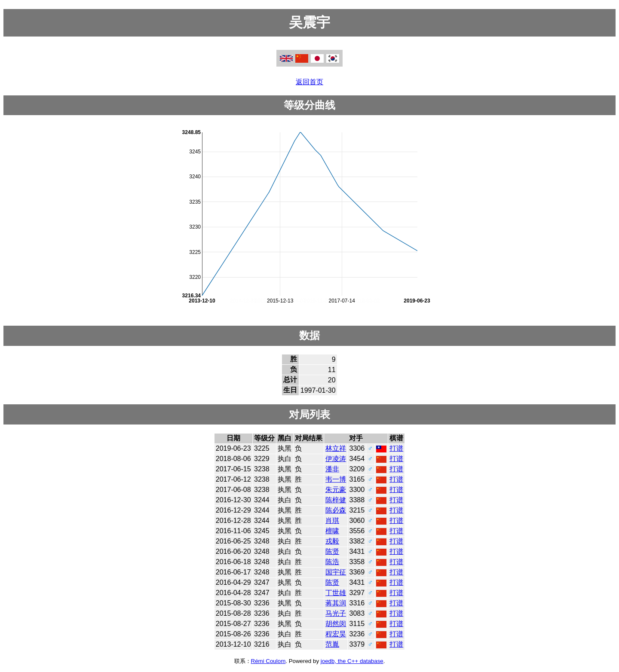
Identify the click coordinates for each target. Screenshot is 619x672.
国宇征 (336, 572)
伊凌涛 (336, 459)
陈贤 (332, 551)
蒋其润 (336, 603)
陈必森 (336, 510)
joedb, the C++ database (352, 661)
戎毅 (332, 541)
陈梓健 (336, 500)
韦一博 (336, 479)
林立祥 (336, 448)
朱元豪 (336, 490)
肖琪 (332, 521)
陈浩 (332, 562)
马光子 (336, 613)
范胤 (332, 644)
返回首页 (309, 82)
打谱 (396, 448)
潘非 (332, 469)
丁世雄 (336, 593)
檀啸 (332, 531)
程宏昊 (336, 634)
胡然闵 (336, 624)
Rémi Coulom (268, 661)
